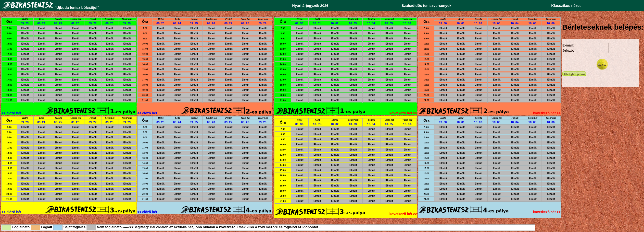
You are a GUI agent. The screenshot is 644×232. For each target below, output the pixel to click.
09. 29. (127, 23)
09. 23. (25, 23)
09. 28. (110, 23)
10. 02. (335, 23)
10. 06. (407, 23)
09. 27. (93, 23)
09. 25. (58, 23)
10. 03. (353, 23)
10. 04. (371, 23)
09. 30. (300, 23)
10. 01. (317, 23)
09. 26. (76, 23)
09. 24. (42, 23)
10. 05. (389, 23)
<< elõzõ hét (11, 113)
